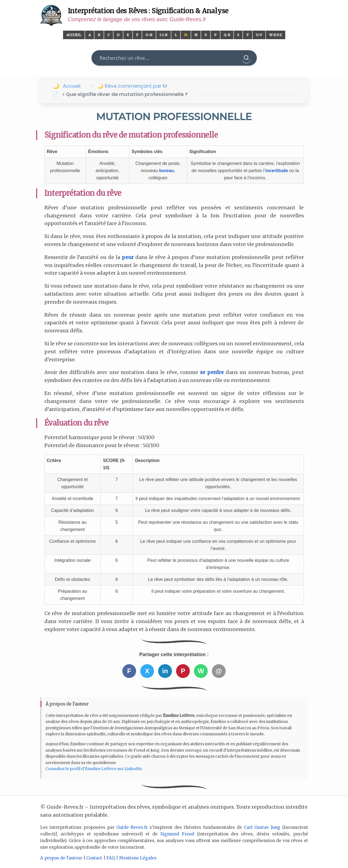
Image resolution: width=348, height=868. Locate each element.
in (165, 671)
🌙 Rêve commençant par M (132, 86)
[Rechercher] (247, 58)
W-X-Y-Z (276, 35)
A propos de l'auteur (61, 858)
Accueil (74, 35)
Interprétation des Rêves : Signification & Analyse (148, 11)
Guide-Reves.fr (132, 827)
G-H (149, 35)
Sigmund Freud (177, 834)
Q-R (227, 35)
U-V (259, 35)
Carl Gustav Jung (262, 827)
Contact (94, 858)
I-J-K (164, 35)
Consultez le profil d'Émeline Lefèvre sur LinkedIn (94, 769)
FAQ (111, 858)
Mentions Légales (138, 858)
